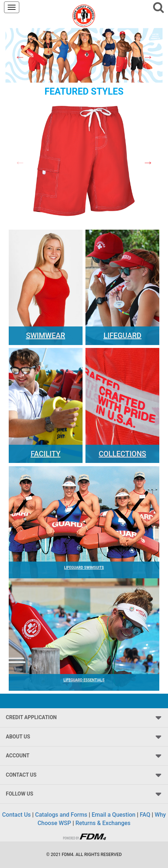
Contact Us (17, 815)
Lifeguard (123, 336)
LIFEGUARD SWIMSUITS (84, 568)
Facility (45, 454)
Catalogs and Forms (61, 815)
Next (148, 57)
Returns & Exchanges (103, 823)
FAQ (145, 815)
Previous (20, 57)
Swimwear (45, 336)
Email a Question (113, 815)
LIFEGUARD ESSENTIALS (84, 680)
